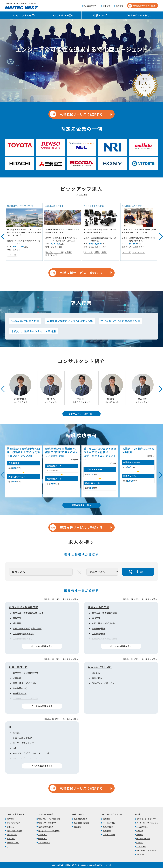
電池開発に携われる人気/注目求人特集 (70, 321)
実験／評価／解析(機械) (103, 623)
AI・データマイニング (23, 743)
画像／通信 (97, 678)
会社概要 (106, 819)
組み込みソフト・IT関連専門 (49, 831)
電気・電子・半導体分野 (23, 607)
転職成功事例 (108, 827)
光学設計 (17, 678)
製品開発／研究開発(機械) (104, 613)
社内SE (16, 733)
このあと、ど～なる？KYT (146, 819)
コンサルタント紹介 (62, 15)
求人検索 (10, 819)
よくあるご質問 (109, 835)
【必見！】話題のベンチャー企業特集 (33, 331)
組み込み (96, 673)
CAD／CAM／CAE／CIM (103, 683)
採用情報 (120, 6)
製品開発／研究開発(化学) (25, 673)
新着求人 (10, 827)
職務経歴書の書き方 (82, 823)
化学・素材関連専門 (46, 827)
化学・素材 (11, 839)
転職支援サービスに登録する (76, 114)
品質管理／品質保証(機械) (104, 639)
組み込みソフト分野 (100, 667)
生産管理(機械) (99, 628)
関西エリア (42, 839)
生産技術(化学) (20, 693)
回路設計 (17, 618)
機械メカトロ (12, 835)
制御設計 (17, 623)
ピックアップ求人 (14, 823)
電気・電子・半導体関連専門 (49, 819)
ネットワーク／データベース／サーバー (32, 753)
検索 (140, 572)
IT (10, 727)
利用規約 (140, 843)
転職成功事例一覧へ (81, 505)
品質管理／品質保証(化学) (25, 698)
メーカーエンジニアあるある (147, 823)
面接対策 (77, 827)
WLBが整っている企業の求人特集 (120, 321)
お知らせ (106, 6)
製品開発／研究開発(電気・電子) (29, 613)
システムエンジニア (22, 738)
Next (157, 234)
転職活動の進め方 (81, 819)
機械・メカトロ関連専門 (47, 823)
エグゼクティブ (44, 843)
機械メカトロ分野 (98, 607)
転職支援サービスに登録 (142, 6)
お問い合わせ (141, 847)
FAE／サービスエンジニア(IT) (27, 758)
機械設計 (96, 618)
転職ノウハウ (101, 15)
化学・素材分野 (18, 667)
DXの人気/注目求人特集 (25, 321)
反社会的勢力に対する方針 (146, 850)
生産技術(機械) (99, 633)
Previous (2, 234)
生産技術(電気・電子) (23, 639)
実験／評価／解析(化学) (24, 683)
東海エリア (42, 835)
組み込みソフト (13, 843)
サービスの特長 (109, 823)
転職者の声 (107, 831)
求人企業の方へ (90, 6)
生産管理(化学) (20, 688)
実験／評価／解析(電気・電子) (28, 628)
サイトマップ (141, 854)
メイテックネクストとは (139, 15)
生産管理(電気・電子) (23, 633)
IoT (14, 748)
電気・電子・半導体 (14, 831)
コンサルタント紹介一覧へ (81, 414)
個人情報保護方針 (143, 839)
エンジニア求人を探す (24, 15)
